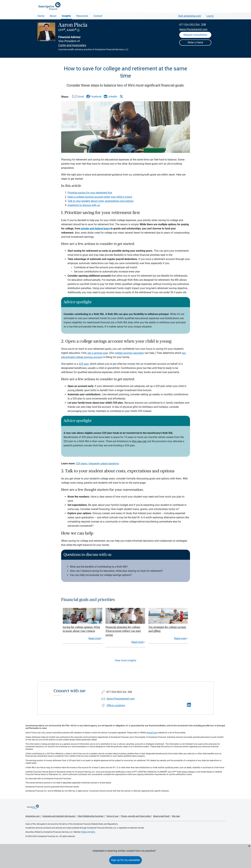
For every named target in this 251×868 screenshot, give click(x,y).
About (53, 16)
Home (41, 16)
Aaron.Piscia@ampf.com (193, 29)
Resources (82, 16)
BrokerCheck (152, 733)
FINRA (84, 832)
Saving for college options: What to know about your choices (81, 629)
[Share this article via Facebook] (94, 97)
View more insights (125, 660)
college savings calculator (129, 353)
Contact (98, 16)
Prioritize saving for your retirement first (90, 193)
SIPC (93, 832)
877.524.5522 (187, 25)
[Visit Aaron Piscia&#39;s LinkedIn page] (189, 705)
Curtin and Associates (72, 45)
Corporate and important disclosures (59, 816)
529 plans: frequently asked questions (97, 464)
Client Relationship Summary (91, 816)
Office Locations (116, 705)
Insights (66, 16)
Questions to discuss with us (84, 205)
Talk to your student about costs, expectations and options (101, 201)
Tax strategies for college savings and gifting (167, 629)
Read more (95, 638)
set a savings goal (98, 353)
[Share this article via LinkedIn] (111, 97)
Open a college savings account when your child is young (100, 197)
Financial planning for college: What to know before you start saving (123, 631)
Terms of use (112, 816)
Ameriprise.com (33, 816)
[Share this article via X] (121, 96)
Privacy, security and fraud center (136, 816)
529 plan (84, 364)
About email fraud (161, 816)
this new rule (139, 441)
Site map (176, 816)
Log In (210, 16)
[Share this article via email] (77, 97)
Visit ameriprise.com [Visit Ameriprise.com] (190, 16)
